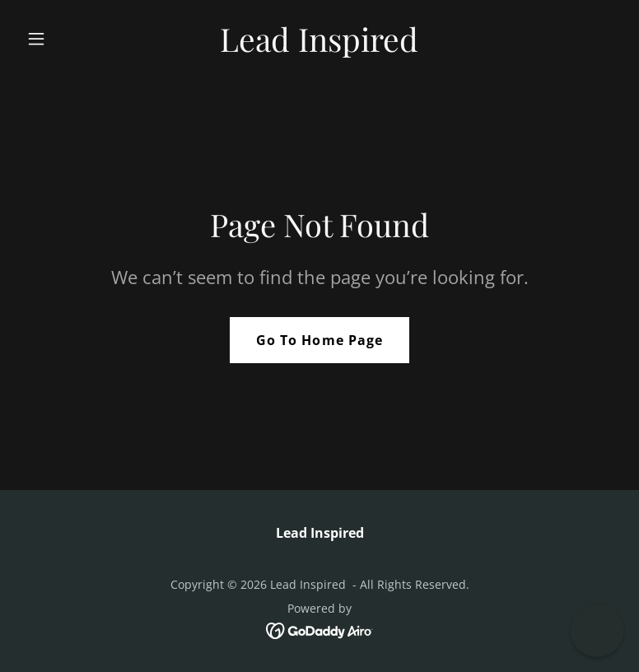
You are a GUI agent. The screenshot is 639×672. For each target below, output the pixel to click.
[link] (319, 47)
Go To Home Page (319, 340)
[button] (65, 39)
